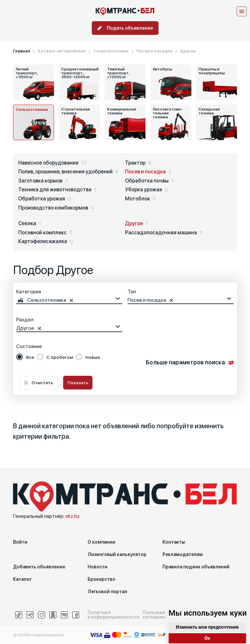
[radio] (25, 357)
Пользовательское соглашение (164, 615)
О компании (101, 542)
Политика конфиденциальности (113, 615)
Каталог (22, 579)
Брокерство (101, 579)
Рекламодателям (183, 554)
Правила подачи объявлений (196, 567)
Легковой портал (107, 592)
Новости (97, 567)
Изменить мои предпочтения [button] (207, 627)
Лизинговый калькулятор (117, 554)
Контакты (174, 542)
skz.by (73, 516)
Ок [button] (207, 638)
